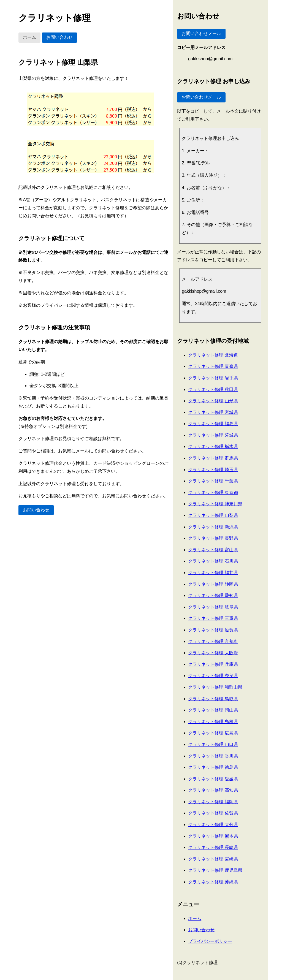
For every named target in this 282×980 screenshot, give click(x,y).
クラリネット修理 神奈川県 (215, 504)
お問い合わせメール (201, 33)
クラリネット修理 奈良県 (213, 676)
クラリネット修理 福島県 (213, 424)
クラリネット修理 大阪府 (213, 653)
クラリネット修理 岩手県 (213, 378)
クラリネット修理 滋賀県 (213, 630)
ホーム (29, 37)
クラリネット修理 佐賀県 (213, 813)
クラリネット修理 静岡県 (213, 584)
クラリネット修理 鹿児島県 (215, 870)
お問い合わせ (59, 37)
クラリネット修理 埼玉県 (213, 470)
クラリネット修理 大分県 (213, 825)
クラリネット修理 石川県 (213, 561)
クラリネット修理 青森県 (213, 366)
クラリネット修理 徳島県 (213, 767)
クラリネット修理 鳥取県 (213, 699)
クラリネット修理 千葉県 (213, 481)
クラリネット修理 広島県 (213, 733)
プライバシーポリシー (210, 941)
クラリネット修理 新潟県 (213, 527)
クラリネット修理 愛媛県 (213, 779)
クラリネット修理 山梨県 (213, 515)
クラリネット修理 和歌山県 (215, 687)
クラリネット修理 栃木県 (213, 446)
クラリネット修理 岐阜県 (213, 607)
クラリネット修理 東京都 (213, 492)
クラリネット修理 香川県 (213, 756)
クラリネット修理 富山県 (213, 550)
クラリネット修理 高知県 (213, 790)
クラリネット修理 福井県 (213, 573)
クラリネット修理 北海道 (213, 355)
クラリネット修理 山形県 (213, 401)
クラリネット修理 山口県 (213, 744)
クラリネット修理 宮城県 (213, 412)
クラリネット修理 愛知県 (213, 595)
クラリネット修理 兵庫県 (213, 664)
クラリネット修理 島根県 (213, 722)
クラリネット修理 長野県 (213, 538)
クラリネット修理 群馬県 (213, 458)
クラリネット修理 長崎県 (213, 847)
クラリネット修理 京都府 (213, 641)
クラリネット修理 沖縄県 (213, 882)
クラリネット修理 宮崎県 (213, 859)
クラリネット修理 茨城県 (213, 435)
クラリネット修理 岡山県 (213, 710)
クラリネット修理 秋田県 (213, 389)
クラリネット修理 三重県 (213, 618)
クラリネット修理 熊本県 (213, 836)
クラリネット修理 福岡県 (213, 802)
